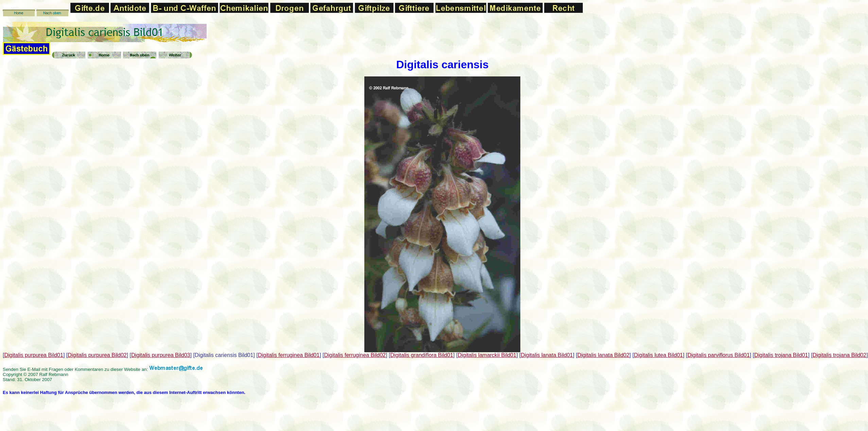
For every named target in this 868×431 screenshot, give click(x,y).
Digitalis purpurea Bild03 (161, 355)
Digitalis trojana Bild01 (781, 355)
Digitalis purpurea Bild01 (33, 355)
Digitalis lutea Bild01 (658, 355)
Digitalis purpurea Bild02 (97, 355)
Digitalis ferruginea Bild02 (355, 355)
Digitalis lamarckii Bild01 (487, 355)
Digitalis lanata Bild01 (547, 355)
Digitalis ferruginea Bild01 (289, 355)
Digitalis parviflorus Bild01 (719, 355)
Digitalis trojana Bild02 (839, 355)
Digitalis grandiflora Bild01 (422, 355)
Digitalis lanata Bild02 (603, 355)
